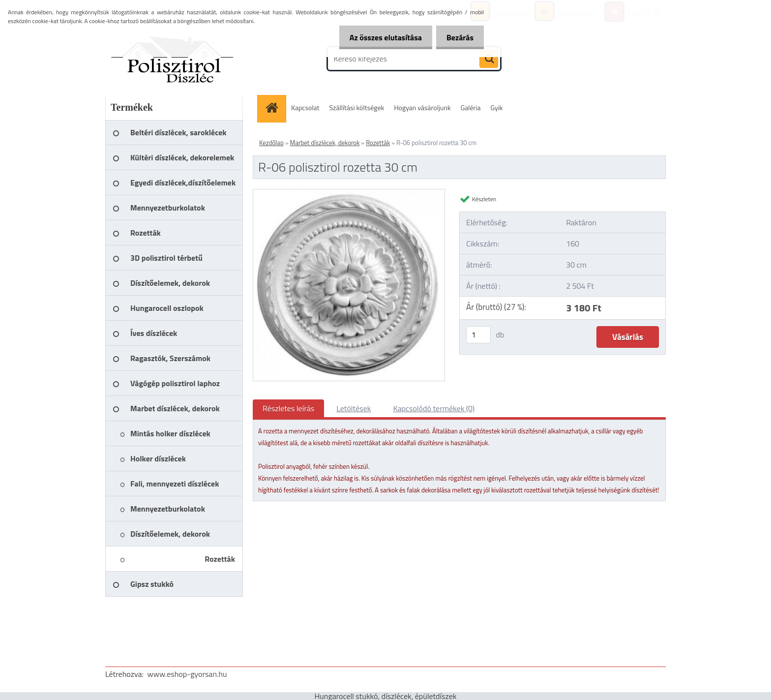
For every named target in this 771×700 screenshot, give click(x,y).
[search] (489, 59)
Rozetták (378, 143)
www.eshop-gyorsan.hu (187, 674)
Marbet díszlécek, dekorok (325, 143)
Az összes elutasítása (380, 37)
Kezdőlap (271, 143)
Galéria (471, 107)
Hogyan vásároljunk (422, 107)
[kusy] (478, 335)
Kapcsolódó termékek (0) (434, 408)
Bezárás (458, 37)
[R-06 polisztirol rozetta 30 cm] (349, 193)
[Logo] (173, 59)
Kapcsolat (305, 107)
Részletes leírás (288, 408)
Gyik (497, 107)
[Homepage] (275, 107)
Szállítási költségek (357, 107)
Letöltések (354, 408)
